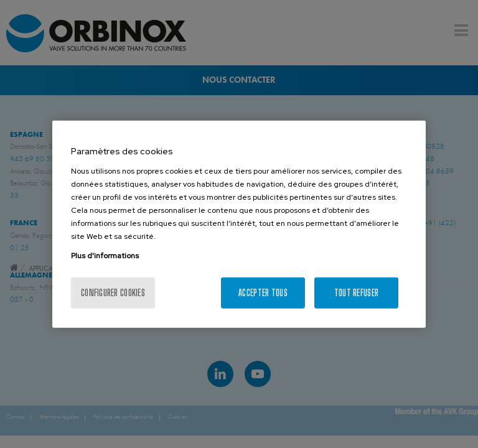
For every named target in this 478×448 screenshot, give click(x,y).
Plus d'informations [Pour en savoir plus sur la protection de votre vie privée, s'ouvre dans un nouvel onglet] (105, 255)
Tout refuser (356, 292)
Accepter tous (263, 292)
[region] (239, 224)
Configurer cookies (113, 292)
